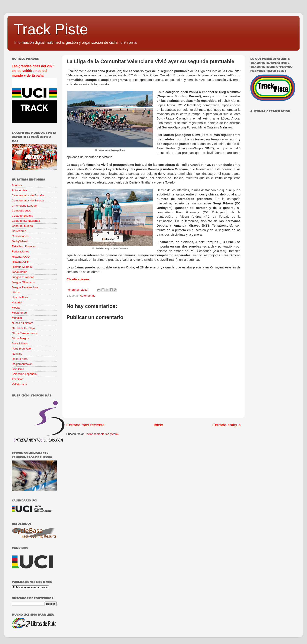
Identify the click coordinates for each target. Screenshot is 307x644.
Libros (16, 292)
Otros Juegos (20, 338)
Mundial (17, 318)
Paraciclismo (20, 343)
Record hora (20, 359)
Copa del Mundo (22, 226)
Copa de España (22, 216)
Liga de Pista (20, 297)
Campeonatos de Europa (28, 200)
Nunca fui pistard (22, 323)
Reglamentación (22, 364)
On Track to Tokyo (23, 328)
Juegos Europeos (23, 277)
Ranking (17, 354)
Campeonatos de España (28, 195)
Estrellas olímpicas (24, 246)
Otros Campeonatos (25, 333)
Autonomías (88, 296)
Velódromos (19, 384)
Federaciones (20, 251)
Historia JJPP (20, 262)
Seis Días (18, 369)
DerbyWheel (20, 241)
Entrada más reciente (85, 425)
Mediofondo (19, 313)
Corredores (19, 231)
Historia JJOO (21, 257)
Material (17, 302)
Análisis (17, 185)
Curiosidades (20, 236)
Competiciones (21, 211)
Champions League (24, 206)
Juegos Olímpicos (23, 282)
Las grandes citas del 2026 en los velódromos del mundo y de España (33, 71)
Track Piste (51, 29)
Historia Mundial (22, 267)
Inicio (158, 425)
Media (16, 308)
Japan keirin (20, 272)
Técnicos (17, 379)
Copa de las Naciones (26, 221)
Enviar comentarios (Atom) (102, 434)
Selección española (24, 374)
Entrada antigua (227, 425)
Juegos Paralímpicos (25, 287)
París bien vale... (22, 349)
